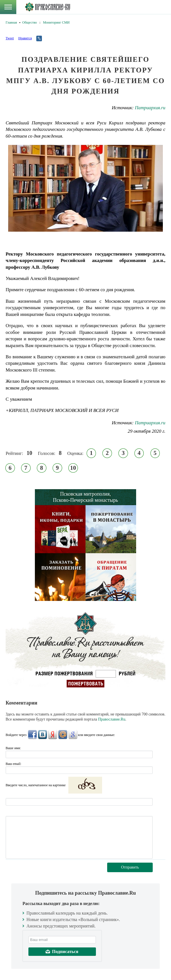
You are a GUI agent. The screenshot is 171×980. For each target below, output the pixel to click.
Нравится (25, 38)
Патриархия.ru (150, 108)
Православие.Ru (112, 719)
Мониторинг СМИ (56, 22)
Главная (11, 22)
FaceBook (32, 735)
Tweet (10, 38)
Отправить (130, 867)
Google (73, 735)
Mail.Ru (63, 735)
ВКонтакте (42, 735)
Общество (30, 22)
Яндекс (53, 735)
